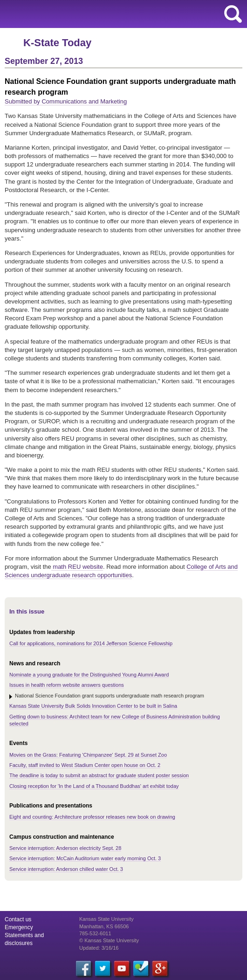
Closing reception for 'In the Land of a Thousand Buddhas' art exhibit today (94, 786)
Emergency (19, 927)
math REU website (77, 567)
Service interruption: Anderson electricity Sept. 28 (65, 848)
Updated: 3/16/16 (99, 948)
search (233, 14)
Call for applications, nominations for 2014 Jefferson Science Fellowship (91, 643)
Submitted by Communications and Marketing (66, 101)
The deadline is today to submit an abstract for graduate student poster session (99, 775)
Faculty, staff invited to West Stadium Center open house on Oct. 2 (85, 765)
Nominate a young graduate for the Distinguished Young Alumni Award (89, 675)
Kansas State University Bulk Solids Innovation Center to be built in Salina (93, 706)
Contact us (18, 919)
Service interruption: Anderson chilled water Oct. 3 (66, 869)
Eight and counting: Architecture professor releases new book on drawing (92, 817)
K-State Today (57, 43)
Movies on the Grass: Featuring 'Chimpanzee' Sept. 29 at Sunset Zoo (88, 755)
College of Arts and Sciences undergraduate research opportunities (121, 571)
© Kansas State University (109, 940)
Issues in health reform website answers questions (67, 685)
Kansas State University (85, 14)
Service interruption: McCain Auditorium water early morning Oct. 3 (85, 858)
